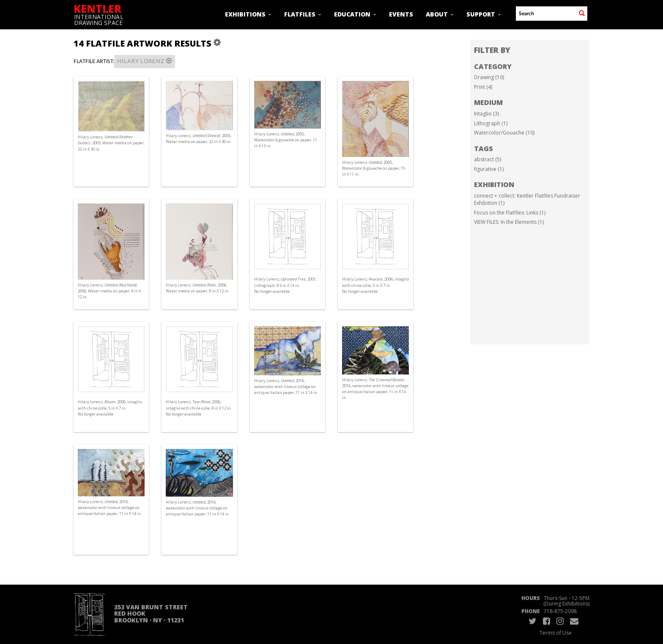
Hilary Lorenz (145, 61)
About (440, 14)
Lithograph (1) (491, 123)
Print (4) (483, 87)
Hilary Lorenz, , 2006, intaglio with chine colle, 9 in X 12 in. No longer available (199, 408)
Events (401, 14)
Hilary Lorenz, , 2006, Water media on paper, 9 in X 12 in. (109, 291)
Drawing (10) (489, 77)
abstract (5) (488, 159)
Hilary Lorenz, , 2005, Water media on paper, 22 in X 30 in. (111, 143)
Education (355, 14)
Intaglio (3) (486, 114)
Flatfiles (303, 14)
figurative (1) (489, 169)
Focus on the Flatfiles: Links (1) (510, 213)
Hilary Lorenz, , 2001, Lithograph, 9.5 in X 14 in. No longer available (285, 285)
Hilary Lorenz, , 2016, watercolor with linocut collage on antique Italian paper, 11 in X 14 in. (286, 387)
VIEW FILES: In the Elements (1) (509, 222)
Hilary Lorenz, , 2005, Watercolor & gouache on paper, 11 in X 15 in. (286, 140)
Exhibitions (248, 14)
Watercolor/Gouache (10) (504, 133)
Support (484, 14)
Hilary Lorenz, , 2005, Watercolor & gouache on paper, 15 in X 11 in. (374, 168)
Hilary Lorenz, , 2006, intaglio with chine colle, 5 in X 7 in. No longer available (375, 285)
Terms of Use (556, 633)
